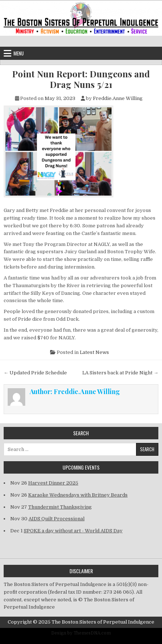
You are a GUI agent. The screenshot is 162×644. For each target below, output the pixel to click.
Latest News (94, 352)
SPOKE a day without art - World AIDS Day (73, 531)
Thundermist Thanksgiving (60, 507)
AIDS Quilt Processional (56, 519)
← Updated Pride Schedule (35, 373)
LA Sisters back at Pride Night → (120, 373)
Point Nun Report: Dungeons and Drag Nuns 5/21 (81, 79)
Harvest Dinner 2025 (53, 483)
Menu (19, 53)
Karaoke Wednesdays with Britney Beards (78, 495)
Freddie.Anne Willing (118, 98)
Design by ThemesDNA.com (81, 633)
